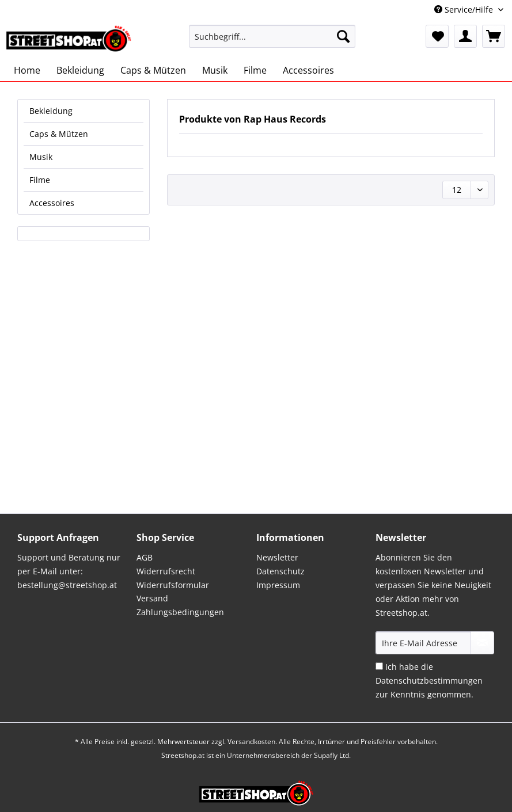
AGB (145, 557)
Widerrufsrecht (166, 571)
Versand (152, 598)
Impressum (278, 585)
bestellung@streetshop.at (67, 585)
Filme (40, 180)
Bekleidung (51, 111)
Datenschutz (280, 571)
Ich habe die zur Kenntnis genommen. (429, 681)
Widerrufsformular (173, 585)
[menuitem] (272, 42)
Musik (41, 157)
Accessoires (52, 203)
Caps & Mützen (59, 134)
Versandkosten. (252, 742)
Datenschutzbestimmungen (429, 681)
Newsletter (277, 557)
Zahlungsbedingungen (180, 612)
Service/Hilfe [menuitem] (465, 9)
